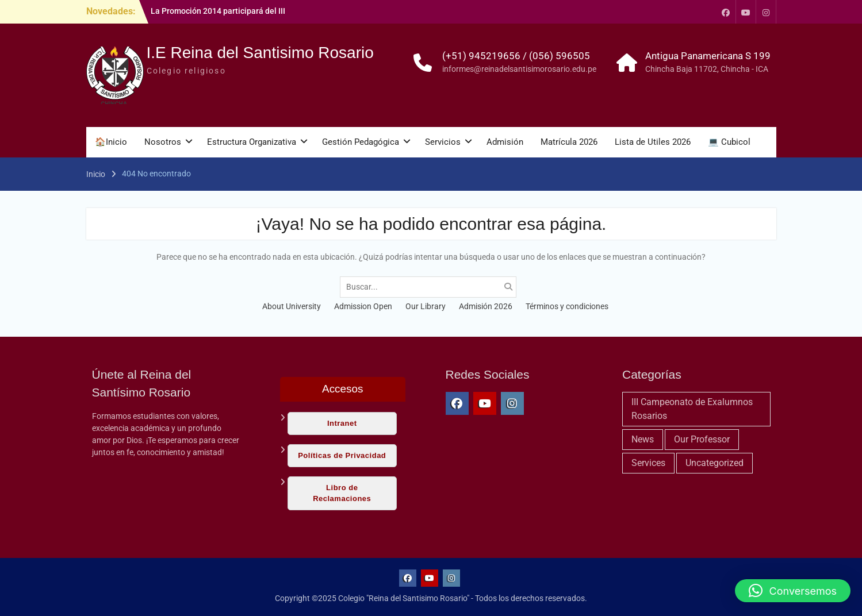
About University (292, 306)
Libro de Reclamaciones (342, 493)
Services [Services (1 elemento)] (648, 463)
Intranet (342, 423)
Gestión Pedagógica (361, 142)
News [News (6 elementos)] (643, 439)
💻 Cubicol (729, 142)
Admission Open (363, 306)
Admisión (505, 142)
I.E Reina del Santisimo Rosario (260, 53)
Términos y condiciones (567, 306)
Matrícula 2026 (569, 142)
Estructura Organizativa (252, 142)
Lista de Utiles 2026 (653, 142)
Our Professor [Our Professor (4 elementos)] (702, 439)
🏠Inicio (111, 142)
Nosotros (163, 142)
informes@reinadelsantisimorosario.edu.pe (519, 69)
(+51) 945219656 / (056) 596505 (516, 56)
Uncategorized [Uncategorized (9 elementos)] (714, 463)
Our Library (426, 306)
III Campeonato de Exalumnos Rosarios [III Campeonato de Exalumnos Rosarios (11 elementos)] (692, 409)
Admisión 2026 (486, 306)
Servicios (443, 142)
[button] (793, 591)
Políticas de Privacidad (342, 455)
